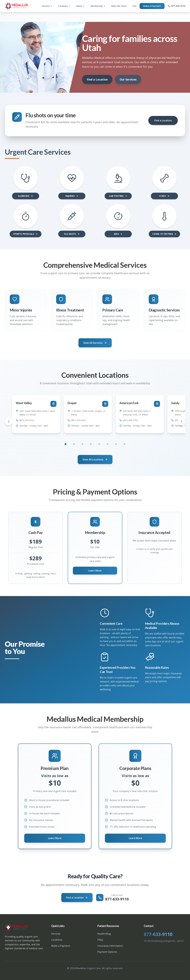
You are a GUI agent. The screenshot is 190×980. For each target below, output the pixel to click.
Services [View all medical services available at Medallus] (56, 934)
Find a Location (97, 79)
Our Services (128, 79)
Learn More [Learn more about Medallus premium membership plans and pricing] (55, 838)
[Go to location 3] (82, 444)
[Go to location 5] (99, 444)
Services (47, 6)
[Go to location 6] (108, 444)
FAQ (134, 6)
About (81, 6)
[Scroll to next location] (181, 421)
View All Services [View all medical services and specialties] (95, 343)
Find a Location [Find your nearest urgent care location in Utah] (77, 898)
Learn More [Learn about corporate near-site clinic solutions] (135, 838)
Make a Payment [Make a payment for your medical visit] (61, 946)
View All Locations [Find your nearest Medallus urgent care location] (95, 459)
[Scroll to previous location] (9, 421)
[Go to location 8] (125, 444)
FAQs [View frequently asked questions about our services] (100, 940)
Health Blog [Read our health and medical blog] (104, 934)
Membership (98, 6)
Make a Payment (152, 6)
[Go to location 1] (65, 444)
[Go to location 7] (116, 444)
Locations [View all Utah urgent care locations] (57, 940)
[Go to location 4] (91, 444)
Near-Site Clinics (119, 6)
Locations (64, 6)
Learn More (95, 571)
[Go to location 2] (74, 444)
